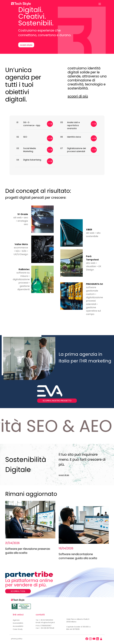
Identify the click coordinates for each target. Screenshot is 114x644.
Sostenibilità (18, 623)
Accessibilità (18, 626)
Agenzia (16, 620)
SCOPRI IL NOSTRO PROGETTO (57, 401)
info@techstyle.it (48, 622)
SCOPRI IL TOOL (18, 591)
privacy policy (17, 639)
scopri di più (26, 45)
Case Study (18, 629)
